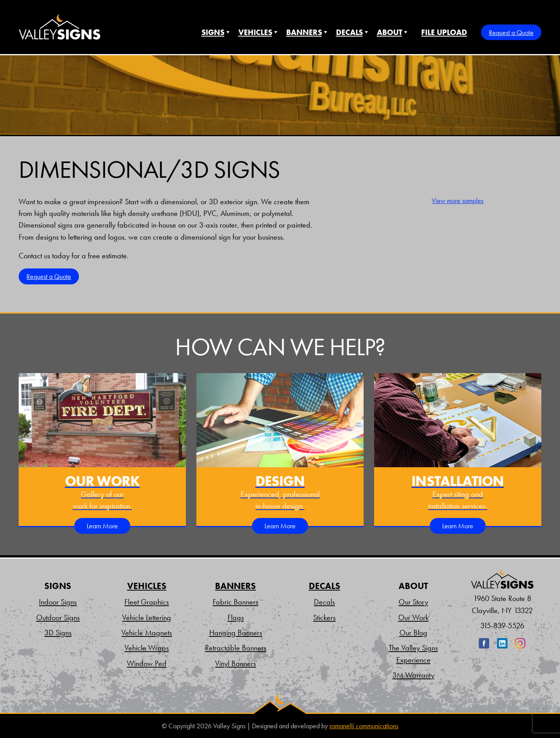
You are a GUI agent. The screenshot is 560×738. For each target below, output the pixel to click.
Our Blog (413, 633)
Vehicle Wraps (147, 648)
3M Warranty (413, 675)
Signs (213, 32)
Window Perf (147, 663)
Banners (304, 32)
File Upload (444, 32)
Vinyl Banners (235, 663)
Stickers (324, 617)
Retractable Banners (236, 648)
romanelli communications (364, 726)
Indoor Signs (58, 602)
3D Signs (58, 633)
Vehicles (255, 32)
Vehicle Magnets (147, 633)
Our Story (413, 602)
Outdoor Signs (58, 617)
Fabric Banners (235, 602)
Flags (236, 617)
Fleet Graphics (147, 602)
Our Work (413, 617)
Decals (349, 32)
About (389, 32)
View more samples (458, 201)
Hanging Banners (236, 633)
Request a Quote (511, 32)
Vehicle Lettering (147, 617)
